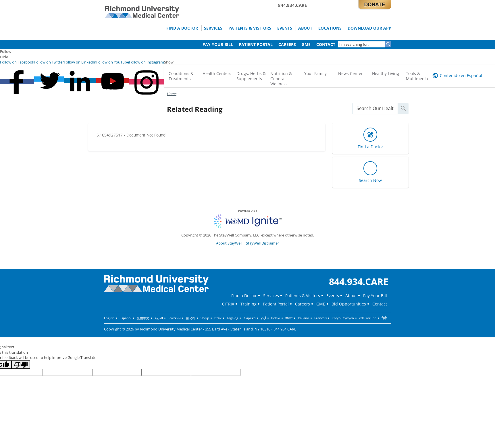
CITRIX (228, 304)
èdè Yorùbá (367, 318)
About (301, 28)
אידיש (218, 318)
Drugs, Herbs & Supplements (251, 76)
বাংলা (288, 318)
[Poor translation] (21, 365)
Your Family (315, 73)
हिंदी (383, 318)
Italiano (303, 318)
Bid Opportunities (349, 304)
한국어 (190, 318)
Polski (275, 318)
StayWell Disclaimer (262, 243)
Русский (174, 318)
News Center (350, 73)
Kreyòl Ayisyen (342, 318)
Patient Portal (252, 44)
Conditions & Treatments (181, 76)
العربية (159, 318)
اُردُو (263, 318)
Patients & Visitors (243, 28)
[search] (375, 108)
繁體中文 (143, 318)
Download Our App (368, 28)
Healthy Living (386, 73)
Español (126, 318)
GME (304, 44)
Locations (327, 28)
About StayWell (229, 243)
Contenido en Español (461, 75)
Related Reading (195, 109)
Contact (325, 44)
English (109, 318)
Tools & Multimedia (417, 76)
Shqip (205, 318)
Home (172, 94)
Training (249, 304)
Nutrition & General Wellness (281, 79)
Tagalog (232, 318)
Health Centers (217, 73)
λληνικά (249, 318)
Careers (284, 44)
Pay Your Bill (212, 44)
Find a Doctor (173, 28)
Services (205, 28)
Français (320, 318)
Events (280, 28)
